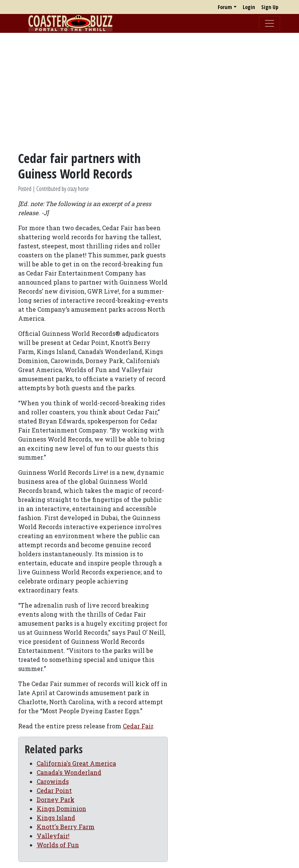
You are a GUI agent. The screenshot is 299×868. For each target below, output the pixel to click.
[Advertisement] (149, 92)
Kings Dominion (61, 809)
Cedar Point (54, 790)
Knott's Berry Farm (66, 827)
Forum (225, 7)
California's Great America (76, 763)
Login (249, 7)
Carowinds (53, 781)
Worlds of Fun (58, 845)
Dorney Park (56, 800)
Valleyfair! (53, 836)
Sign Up (270, 7)
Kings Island (56, 818)
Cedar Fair (138, 726)
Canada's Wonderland (69, 772)
